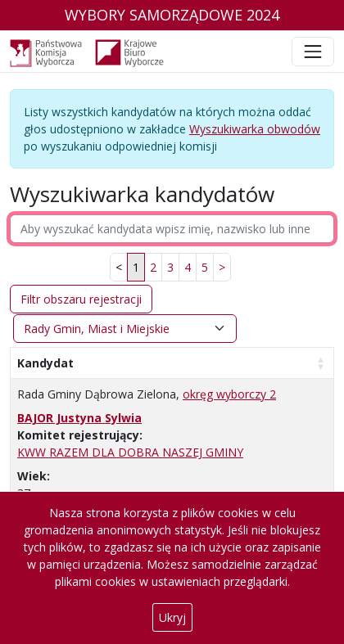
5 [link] (205, 267)
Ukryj (172, 617)
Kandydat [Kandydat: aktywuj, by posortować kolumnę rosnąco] (45, 363)
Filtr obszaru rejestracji (81, 299)
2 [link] (153, 267)
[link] (222, 267)
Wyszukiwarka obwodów (255, 129)
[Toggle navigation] (313, 52)
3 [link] (170, 267)
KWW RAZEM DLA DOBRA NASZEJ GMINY (130, 452)
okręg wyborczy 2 (229, 394)
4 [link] (188, 267)
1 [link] (136, 267)
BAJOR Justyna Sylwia (79, 418)
